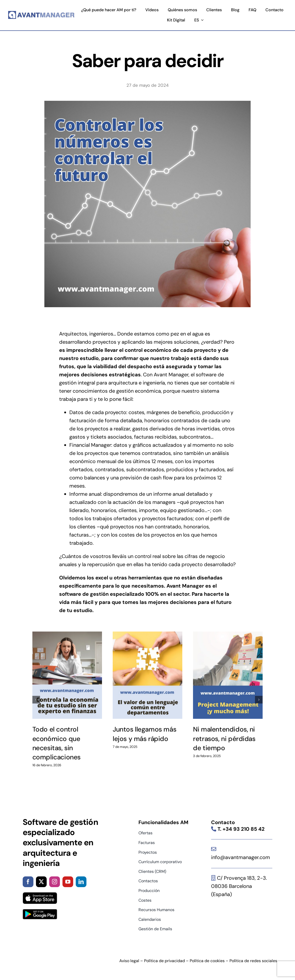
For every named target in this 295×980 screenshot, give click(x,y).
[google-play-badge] (40, 912)
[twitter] (41, 882)
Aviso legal (129, 961)
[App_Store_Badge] (40, 895)
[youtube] (68, 882)
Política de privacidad (164, 961)
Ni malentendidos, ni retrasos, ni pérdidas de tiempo (224, 736)
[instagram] (55, 882)
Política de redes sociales (253, 961)
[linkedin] (81, 882)
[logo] (42, 13)
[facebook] (28, 882)
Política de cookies (207, 961)
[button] (36, 697)
